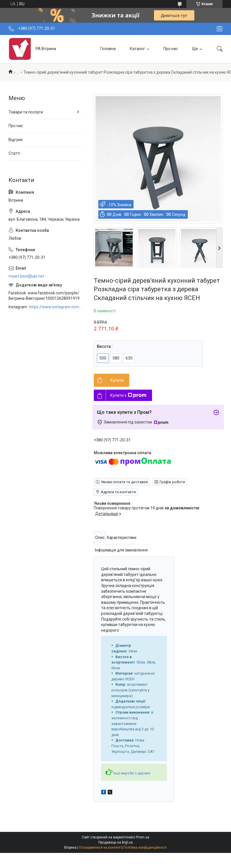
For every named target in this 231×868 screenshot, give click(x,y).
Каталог (138, 49)
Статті (14, 153)
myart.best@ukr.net (26, 276)
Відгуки (15, 140)
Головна (108, 49)
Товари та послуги (26, 112)
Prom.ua (143, 837)
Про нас (171, 49)
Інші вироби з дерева (128, 773)
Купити (117, 380)
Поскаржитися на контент (100, 848)
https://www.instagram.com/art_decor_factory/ (56, 307)
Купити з (128, 395)
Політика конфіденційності (145, 848)
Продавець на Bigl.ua (115, 842)
